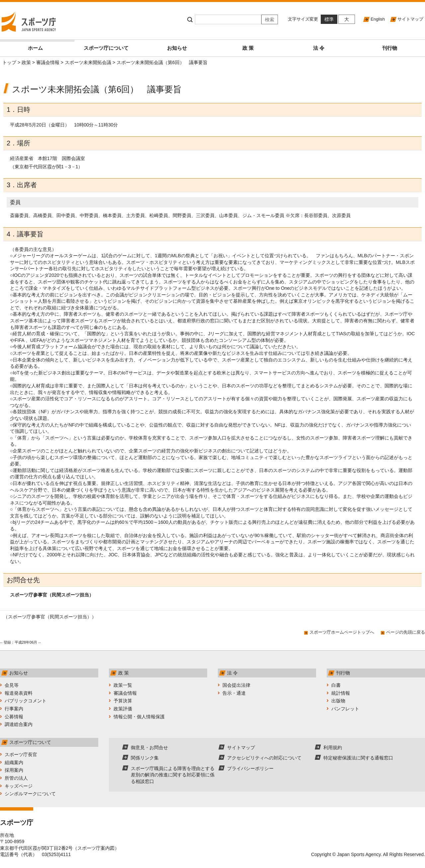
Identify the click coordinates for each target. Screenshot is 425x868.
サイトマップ (410, 19)
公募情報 (14, 717)
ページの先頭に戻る (406, 632)
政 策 (248, 48)
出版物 (338, 701)
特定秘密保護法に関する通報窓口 (358, 758)
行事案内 (14, 709)
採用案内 (14, 770)
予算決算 (123, 701)
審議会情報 (48, 62)
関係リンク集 (145, 758)
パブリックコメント (26, 701)
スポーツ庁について (106, 48)
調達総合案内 (19, 724)
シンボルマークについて (30, 794)
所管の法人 (16, 778)
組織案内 (14, 762)
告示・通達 (234, 693)
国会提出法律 (236, 685)
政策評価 (123, 709)
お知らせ (177, 48)
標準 (329, 19)
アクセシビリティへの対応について (264, 758)
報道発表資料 (19, 693)
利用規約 (333, 748)
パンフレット (345, 709)
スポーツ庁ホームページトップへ (342, 632)
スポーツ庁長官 (21, 754)
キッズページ (19, 786)
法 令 (319, 48)
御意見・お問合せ (149, 748)
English (378, 19)
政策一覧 (123, 685)
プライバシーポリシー (250, 768)
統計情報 (341, 693)
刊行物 (390, 48)
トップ (9, 62)
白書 (336, 685)
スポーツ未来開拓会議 (88, 62)
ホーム (49, 45)
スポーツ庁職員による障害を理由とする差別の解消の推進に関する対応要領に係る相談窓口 (173, 775)
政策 (26, 62)
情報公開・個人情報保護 (139, 717)
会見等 (12, 685)
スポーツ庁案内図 (96, 848)
